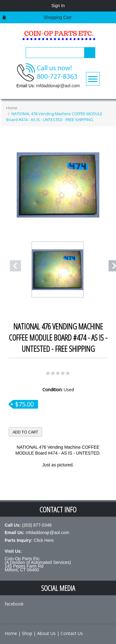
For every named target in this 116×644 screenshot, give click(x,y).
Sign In (58, 6)
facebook (14, 604)
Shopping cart (58, 17)
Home (12, 108)
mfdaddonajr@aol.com (58, 86)
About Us (46, 633)
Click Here (44, 540)
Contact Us (72, 633)
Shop (27, 633)
